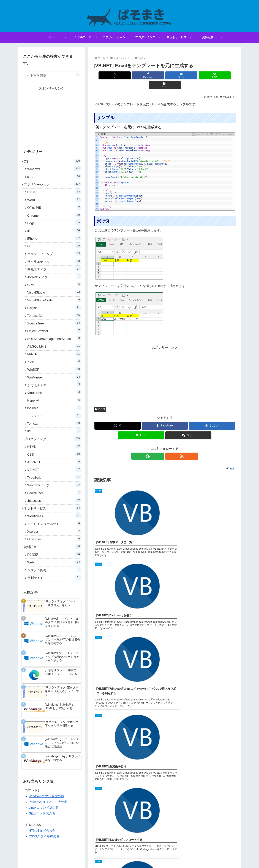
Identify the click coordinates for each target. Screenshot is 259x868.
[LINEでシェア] (189, 75)
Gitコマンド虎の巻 (42, 813)
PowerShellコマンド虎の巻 (48, 802)
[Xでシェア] (117, 75)
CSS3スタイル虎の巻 (44, 836)
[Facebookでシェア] (141, 75)
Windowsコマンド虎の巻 (46, 796)
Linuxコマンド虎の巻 (44, 808)
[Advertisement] (165, 366)
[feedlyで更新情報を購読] (161, 446)
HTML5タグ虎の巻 (42, 831)
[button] (212, 75)
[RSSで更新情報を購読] (169, 446)
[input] (51, 75)
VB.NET (100, 399)
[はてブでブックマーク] (165, 75)
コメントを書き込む (165, 616)
